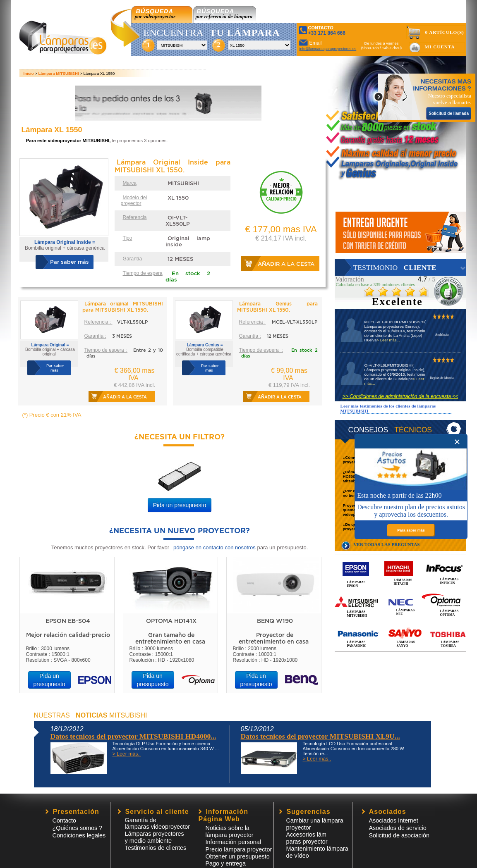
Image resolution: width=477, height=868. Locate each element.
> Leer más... (388, 340)
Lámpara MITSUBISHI (59, 73)
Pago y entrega (226, 863)
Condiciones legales (79, 835)
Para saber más (411, 530)
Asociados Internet (394, 820)
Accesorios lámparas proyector (307, 838)
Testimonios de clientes (156, 848)
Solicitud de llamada (449, 113)
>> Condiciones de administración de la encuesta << (400, 396)
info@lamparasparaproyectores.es (328, 49)
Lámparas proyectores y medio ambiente (155, 837)
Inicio (29, 73)
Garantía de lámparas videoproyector (158, 823)
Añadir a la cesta (286, 264)
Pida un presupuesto (180, 505)
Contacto (65, 820)
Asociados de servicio (398, 828)
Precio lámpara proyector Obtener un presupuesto (239, 853)
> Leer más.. (127, 754)
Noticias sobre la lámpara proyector (230, 831)
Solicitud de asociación (399, 835)
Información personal (233, 842)
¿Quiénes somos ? (78, 828)
